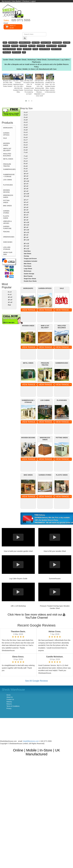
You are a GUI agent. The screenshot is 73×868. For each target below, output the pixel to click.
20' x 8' (26, 237)
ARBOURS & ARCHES (7, 222)
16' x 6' (26, 217)
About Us (10, 697)
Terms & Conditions (13, 706)
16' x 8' (26, 220)
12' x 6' (26, 186)
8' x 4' (26, 161)
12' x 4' (26, 184)
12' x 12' (27, 196)
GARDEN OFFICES (6, 134)
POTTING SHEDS (6, 202)
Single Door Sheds (30, 279)
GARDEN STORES (6, 212)
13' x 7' (26, 200)
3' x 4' (26, 115)
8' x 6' (10, 295)
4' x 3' (26, 122)
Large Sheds (28, 269)
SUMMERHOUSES (9, 169)
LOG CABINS (8, 180)
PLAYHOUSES (8, 185)
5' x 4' (26, 135)
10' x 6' (10, 297)
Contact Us (10, 699)
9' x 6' (26, 169)
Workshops (28, 271)
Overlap (26, 256)
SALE (5, 138)
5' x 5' (26, 137)
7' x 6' (26, 156)
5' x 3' (26, 132)
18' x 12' (27, 232)
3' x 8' (26, 120)
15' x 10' (27, 212)
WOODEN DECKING (6, 191)
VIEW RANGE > (30, 310)
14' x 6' (26, 205)
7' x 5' (26, 152)
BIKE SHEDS (7, 206)
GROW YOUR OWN (8, 253)
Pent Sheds (28, 266)
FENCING (6, 232)
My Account (6, 1)
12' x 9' (26, 191)
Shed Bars (27, 251)
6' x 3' (26, 142)
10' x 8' (10, 300)
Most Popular (28, 276)
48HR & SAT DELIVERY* (7, 150)
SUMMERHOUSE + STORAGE (9, 176)
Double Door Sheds (30, 281)
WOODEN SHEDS (6, 144)
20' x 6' (26, 235)
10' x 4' (26, 174)
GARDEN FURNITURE (7, 228)
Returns (9, 704)
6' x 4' (10, 292)
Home (9, 695)
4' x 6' (26, 127)
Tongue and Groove (30, 259)
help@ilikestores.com (31, 741)
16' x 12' (27, 225)
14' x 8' (26, 207)
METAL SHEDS (8, 159)
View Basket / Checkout (20, 1)
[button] (26, 101)
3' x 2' (26, 112)
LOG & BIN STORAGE (7, 248)
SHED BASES (8, 242)
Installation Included (31, 261)
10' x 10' (27, 181)
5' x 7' (26, 140)
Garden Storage (29, 274)
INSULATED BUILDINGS (7, 155)
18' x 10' (27, 230)
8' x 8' (26, 166)
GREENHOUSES (9, 237)
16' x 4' (26, 215)
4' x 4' (26, 125)
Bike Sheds (28, 264)
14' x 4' (26, 202)
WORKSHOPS (8, 128)
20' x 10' (27, 240)
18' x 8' (26, 227)
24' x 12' (27, 246)
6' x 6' (26, 147)
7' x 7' (26, 159)
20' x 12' (27, 244)
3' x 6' (26, 117)
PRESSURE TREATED (7, 165)
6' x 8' (26, 150)
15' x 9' (26, 210)
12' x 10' (27, 194)
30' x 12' (27, 249)
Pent (9, 305)
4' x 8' (26, 130)
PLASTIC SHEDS (6, 217)
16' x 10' (27, 222)
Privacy (9, 708)
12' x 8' (10, 302)
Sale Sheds (28, 254)
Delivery (9, 702)
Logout (33, 1)
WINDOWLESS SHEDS (8, 196)
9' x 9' (26, 171)
